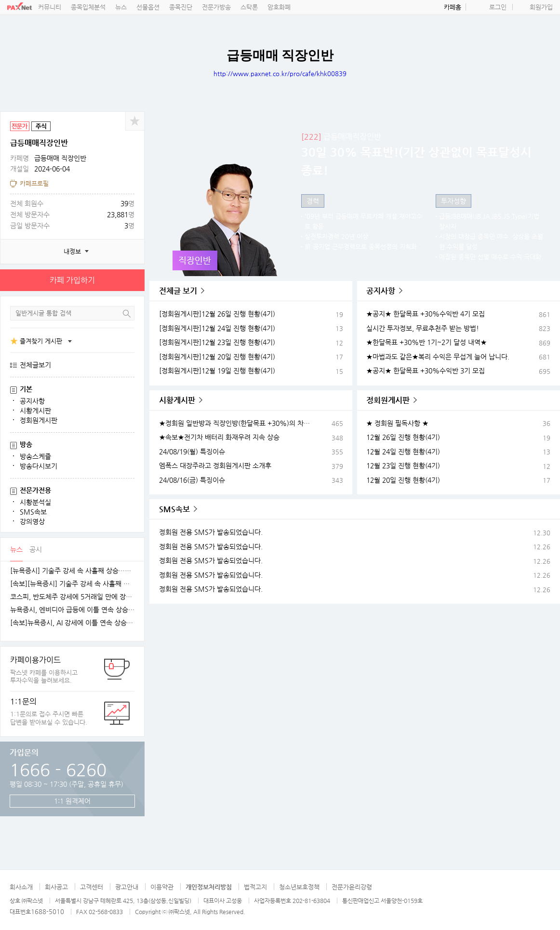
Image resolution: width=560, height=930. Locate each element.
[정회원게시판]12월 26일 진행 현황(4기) (217, 314)
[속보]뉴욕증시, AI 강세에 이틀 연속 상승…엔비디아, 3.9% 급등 (72, 623)
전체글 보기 (178, 291)
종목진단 (181, 7)
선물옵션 (148, 7)
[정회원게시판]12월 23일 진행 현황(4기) (217, 342)
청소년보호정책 (299, 887)
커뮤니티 (50, 7)
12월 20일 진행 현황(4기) (403, 480)
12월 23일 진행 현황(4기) (403, 465)
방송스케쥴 (35, 456)
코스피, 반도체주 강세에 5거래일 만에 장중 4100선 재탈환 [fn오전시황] (72, 597)
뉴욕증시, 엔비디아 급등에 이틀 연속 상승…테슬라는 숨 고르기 (72, 610)
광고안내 (127, 887)
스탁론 (249, 7)
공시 (36, 549)
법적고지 (255, 887)
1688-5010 (47, 911)
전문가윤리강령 (352, 887)
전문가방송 (216, 7)
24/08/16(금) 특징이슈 (192, 480)
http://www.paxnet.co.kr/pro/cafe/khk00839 (280, 73)
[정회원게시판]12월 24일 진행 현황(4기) (217, 328)
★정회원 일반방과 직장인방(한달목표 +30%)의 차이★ (237, 423)
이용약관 (162, 887)
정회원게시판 (39, 420)
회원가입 (541, 7)
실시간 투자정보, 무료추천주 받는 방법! (423, 328)
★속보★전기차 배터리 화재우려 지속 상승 (219, 437)
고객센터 (92, 887)
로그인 (498, 7)
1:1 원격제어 (72, 801)
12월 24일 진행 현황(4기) (403, 452)
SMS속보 (33, 512)
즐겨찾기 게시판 (41, 341)
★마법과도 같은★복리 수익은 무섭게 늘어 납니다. (438, 357)
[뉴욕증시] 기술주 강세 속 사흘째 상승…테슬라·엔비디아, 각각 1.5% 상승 (72, 571)
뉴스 (121, 7)
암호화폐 (279, 7)
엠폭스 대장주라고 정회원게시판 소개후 (215, 465)
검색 (127, 313)
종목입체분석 (88, 7)
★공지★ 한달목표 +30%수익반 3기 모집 (426, 371)
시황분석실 (35, 502)
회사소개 (21, 887)
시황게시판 (35, 411)
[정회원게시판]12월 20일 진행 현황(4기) (217, 357)
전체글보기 (35, 365)
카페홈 (453, 7)
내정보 (72, 251)
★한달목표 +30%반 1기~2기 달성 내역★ (427, 342)
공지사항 (32, 401)
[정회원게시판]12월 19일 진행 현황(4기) (217, 371)
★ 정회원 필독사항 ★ (397, 423)
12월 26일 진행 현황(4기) (403, 437)
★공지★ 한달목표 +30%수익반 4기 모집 (426, 314)
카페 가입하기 (72, 280)
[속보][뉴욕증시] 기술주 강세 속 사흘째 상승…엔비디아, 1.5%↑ (72, 584)
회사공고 (56, 887)
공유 (135, 121)
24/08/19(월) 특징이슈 (192, 452)
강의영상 (32, 521)
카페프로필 (34, 183)
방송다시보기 (39, 466)
